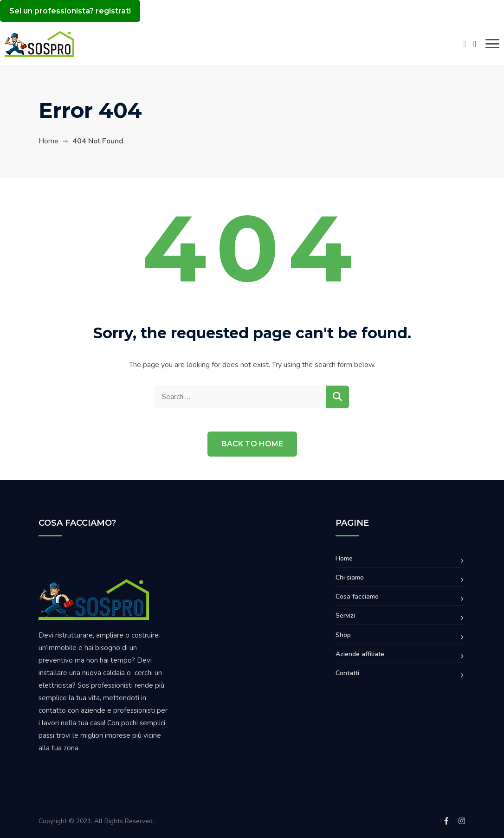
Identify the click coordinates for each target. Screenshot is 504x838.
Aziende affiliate (360, 654)
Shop (343, 635)
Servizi (345, 616)
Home (48, 141)
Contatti (347, 673)
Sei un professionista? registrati (70, 11)
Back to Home (252, 444)
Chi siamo (350, 577)
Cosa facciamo (357, 596)
